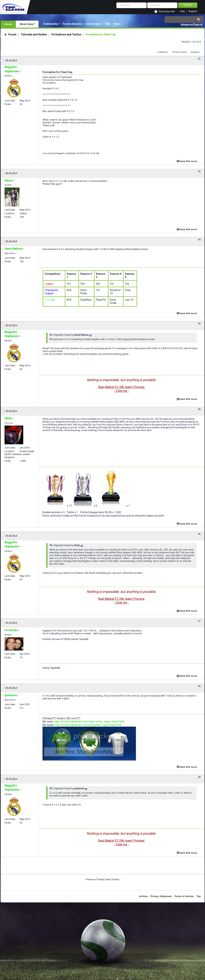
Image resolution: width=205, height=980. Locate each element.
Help (182, 11)
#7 (199, 621)
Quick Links (93, 24)
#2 (199, 171)
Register (193, 11)
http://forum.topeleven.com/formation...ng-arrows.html (88, 725)
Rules (117, 24)
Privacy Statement (161, 896)
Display (194, 52)
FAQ (108, 24)
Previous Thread (95, 879)
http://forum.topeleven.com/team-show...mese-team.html (89, 722)
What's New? (27, 24)
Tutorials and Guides (34, 34)
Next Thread (112, 879)
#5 (199, 409)
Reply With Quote (187, 161)
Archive (143, 896)
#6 (199, 534)
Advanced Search (192, 25)
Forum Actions (72, 24)
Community (51, 24)
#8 (199, 686)
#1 (199, 59)
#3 (199, 240)
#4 (199, 324)
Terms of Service (184, 896)
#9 (199, 777)
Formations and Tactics (66, 34)
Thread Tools (179, 52)
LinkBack (162, 52)
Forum (8, 24)
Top (199, 896)
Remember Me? (167, 12)
